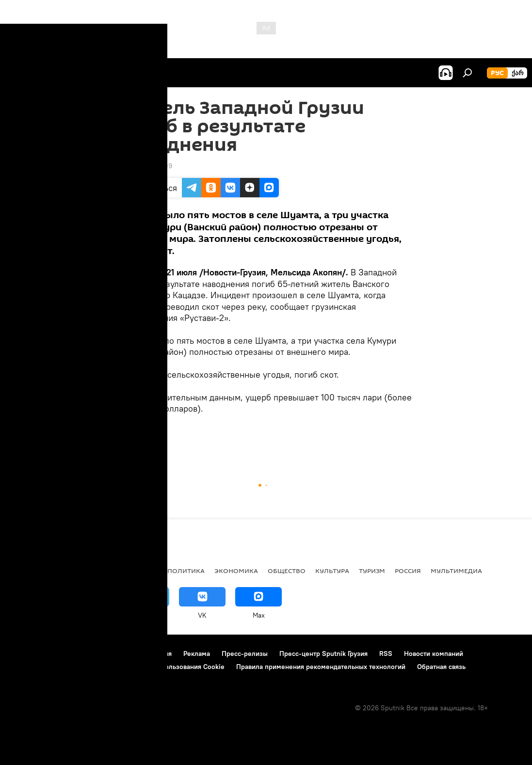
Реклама (197, 653)
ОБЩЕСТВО (141, 442)
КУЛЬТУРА (332, 571)
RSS (386, 653)
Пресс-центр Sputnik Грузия (323, 653)
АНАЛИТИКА (73, 571)
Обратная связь (441, 667)
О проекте (26, 653)
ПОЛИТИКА (186, 571)
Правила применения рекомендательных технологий (321, 667)
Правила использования (134, 653)
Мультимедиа (456, 571)
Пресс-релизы (245, 653)
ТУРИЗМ (372, 571)
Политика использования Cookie (173, 667)
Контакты (69, 653)
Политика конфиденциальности (60, 667)
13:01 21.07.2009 (146, 166)
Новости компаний (434, 653)
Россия (408, 571)
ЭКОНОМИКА (236, 571)
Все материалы (130, 571)
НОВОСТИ (26, 571)
